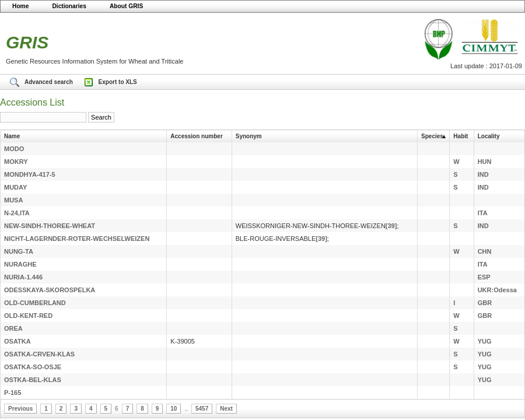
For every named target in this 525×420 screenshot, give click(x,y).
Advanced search (50, 82)
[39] (391, 226)
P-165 (13, 393)
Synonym (249, 136)
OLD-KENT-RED (28, 316)
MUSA (13, 200)
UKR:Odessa (497, 290)
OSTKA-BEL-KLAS (33, 380)
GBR (485, 303)
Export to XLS (118, 82)
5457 (202, 409)
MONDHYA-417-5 (30, 174)
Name (12, 136)
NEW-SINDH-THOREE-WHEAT (50, 226)
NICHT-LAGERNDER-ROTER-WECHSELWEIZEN (77, 239)
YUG (485, 341)
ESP (484, 277)
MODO (14, 149)
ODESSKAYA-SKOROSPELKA (50, 290)
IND (483, 174)
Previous (20, 409)
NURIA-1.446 (23, 277)
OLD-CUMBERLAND (35, 303)
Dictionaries (69, 6)
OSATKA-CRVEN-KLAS (39, 354)
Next (226, 409)
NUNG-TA (19, 251)
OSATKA (17, 341)
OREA (13, 328)
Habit (461, 136)
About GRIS (126, 6)
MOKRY (16, 162)
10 (174, 409)
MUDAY (15, 187)
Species (432, 136)
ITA (483, 213)
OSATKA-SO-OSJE (33, 367)
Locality (489, 136)
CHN (485, 251)
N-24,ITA (17, 213)
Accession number (196, 136)
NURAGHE (20, 264)
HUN (485, 162)
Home (20, 6)
